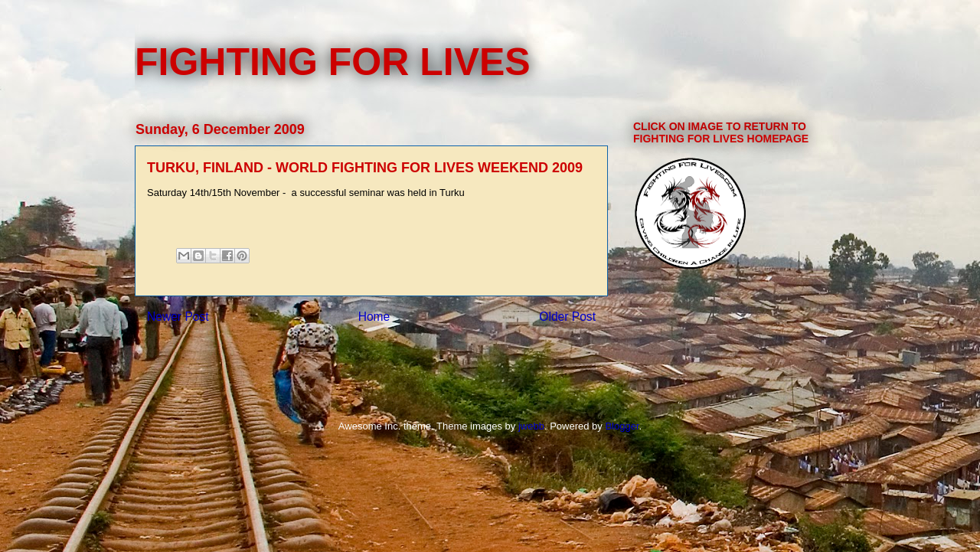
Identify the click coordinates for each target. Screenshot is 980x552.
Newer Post (178, 317)
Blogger (622, 426)
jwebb (531, 426)
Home (374, 317)
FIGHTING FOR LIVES (333, 62)
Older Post (567, 317)
